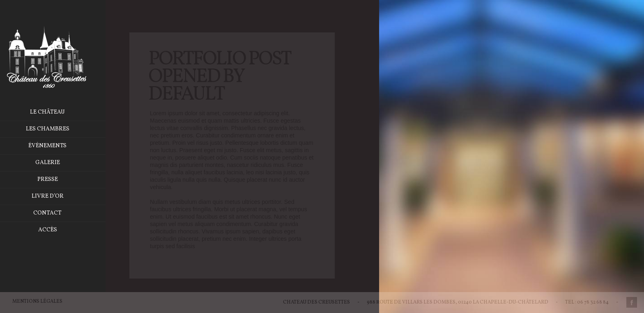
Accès (58, 230)
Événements (58, 146)
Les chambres (58, 129)
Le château (58, 112)
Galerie (58, 163)
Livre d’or (58, 196)
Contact (58, 213)
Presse (58, 179)
